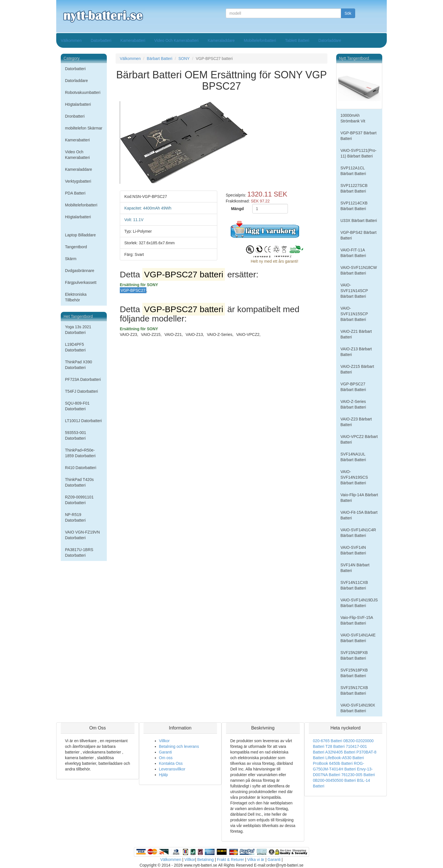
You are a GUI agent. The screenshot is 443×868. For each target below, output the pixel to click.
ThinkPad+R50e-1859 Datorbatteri (80, 453)
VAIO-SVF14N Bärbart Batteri (353, 550)
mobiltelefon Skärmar (84, 128)
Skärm (71, 259)
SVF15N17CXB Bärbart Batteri (354, 690)
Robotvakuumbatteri (83, 92)
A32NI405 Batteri (340, 752)
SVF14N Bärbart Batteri (355, 568)
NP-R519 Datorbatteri (75, 517)
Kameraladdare (221, 40)
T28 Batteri (335, 746)
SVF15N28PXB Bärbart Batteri (354, 655)
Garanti (166, 752)
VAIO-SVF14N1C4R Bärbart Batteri (358, 533)
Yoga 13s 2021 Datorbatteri (78, 330)
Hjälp (164, 775)
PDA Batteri (75, 193)
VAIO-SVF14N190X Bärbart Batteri (358, 708)
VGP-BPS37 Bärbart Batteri (359, 136)
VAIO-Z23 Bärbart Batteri (356, 422)
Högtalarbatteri (78, 104)
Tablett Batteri (297, 40)
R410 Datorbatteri (81, 468)
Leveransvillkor (172, 769)
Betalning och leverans (179, 746)
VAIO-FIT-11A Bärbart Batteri (353, 253)
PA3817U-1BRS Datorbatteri (79, 552)
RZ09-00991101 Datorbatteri (79, 500)
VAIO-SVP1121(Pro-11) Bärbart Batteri (358, 153)
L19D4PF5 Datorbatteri (75, 347)
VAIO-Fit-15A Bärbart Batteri (359, 515)
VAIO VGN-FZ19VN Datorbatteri (82, 535)
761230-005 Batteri (358, 775)
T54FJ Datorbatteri (82, 391)
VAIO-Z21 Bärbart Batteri (356, 334)
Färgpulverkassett (81, 282)
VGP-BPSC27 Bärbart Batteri (353, 387)
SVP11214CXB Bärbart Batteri (354, 206)
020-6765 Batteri (328, 741)
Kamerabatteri (133, 40)
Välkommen (71, 40)
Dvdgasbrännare (80, 271)
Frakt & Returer (231, 860)
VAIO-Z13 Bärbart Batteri (356, 352)
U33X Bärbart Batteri (359, 221)
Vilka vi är (256, 860)
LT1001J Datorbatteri (83, 421)
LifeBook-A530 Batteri (345, 758)
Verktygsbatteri (78, 181)
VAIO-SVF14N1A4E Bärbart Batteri (358, 638)
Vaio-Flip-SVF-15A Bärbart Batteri (357, 620)
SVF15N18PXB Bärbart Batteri (354, 673)
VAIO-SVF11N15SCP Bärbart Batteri (354, 314)
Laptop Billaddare (80, 235)
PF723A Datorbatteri (83, 379)
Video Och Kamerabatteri (176, 40)
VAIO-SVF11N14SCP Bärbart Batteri (354, 291)
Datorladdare (330, 40)
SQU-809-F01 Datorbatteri (77, 406)
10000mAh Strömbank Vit (353, 118)
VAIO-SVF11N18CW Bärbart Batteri (359, 270)
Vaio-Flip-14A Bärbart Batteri (359, 498)
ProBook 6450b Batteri (333, 763)
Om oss (166, 758)
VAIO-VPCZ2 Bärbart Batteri (359, 439)
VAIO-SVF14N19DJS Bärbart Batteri (359, 603)
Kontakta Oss (171, 763)
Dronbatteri (75, 116)
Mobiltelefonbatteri (260, 40)
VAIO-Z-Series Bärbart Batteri (353, 404)
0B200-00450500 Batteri (335, 780)
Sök (348, 13)
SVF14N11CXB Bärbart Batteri (354, 585)
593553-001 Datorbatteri (76, 435)
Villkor (164, 741)
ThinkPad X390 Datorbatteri (79, 365)
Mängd (237, 209)
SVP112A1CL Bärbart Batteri (353, 171)
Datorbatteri (101, 40)
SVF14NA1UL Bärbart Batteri (353, 457)
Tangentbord (76, 247)
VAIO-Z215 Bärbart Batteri (357, 369)
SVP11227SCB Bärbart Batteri (354, 188)
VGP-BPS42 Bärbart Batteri (359, 235)
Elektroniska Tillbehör (76, 297)
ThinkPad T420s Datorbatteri (79, 482)
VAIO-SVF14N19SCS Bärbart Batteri (354, 477)
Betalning (205, 860)
